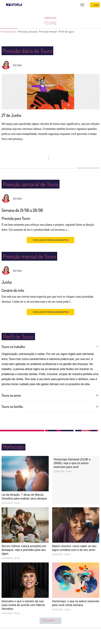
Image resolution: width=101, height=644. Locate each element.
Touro (50, 23)
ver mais (50, 621)
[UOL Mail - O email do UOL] (82, 5)
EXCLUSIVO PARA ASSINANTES (50, 240)
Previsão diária (10, 32)
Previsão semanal (33, 32)
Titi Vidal (17, 65)
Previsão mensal (56, 32)
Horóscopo (51, 18)
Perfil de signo (78, 32)
